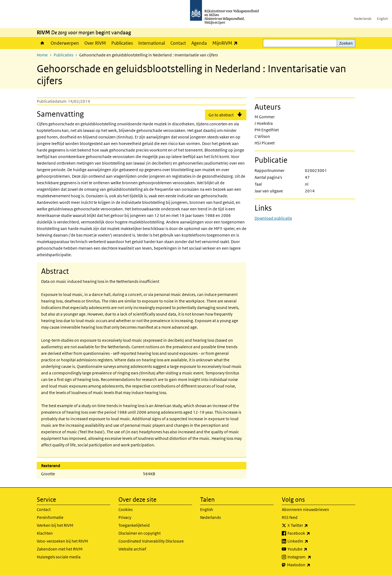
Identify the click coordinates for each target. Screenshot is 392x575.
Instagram (311, 557)
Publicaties (122, 43)
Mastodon (311, 565)
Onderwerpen (65, 43)
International (152, 43)
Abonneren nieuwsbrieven (305, 509)
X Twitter (310, 525)
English (382, 19)
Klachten (45, 533)
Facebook (311, 533)
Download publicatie (273, 218)
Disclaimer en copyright (140, 533)
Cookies (125, 509)
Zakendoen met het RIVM (60, 549)
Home (42, 43)
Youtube (309, 549)
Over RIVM (95, 43)
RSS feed (290, 517)
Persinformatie (50, 517)
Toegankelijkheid (134, 525)
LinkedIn (310, 541)
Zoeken (346, 43)
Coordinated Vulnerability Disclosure (151, 541)
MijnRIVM (226, 43)
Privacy (125, 517)
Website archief (132, 549)
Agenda (199, 43)
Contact (178, 43)
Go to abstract (221, 115)
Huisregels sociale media (59, 557)
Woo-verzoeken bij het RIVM (62, 541)
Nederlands (363, 19)
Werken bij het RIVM (55, 525)
